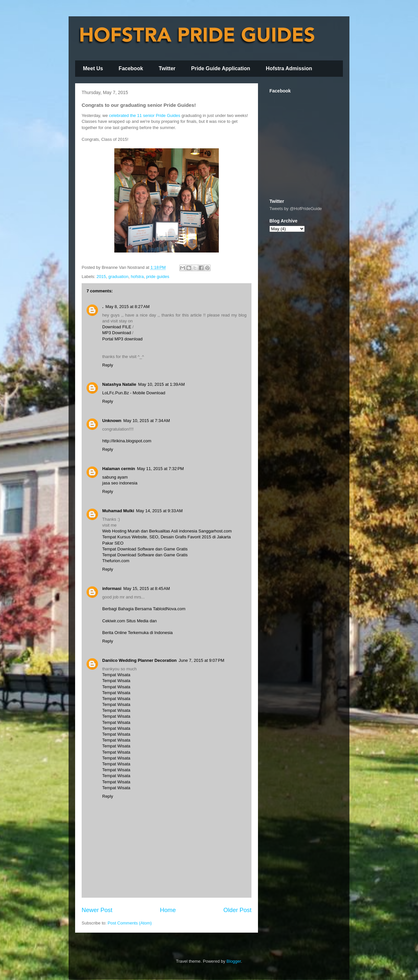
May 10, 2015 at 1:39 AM (161, 384)
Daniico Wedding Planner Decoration (139, 660)
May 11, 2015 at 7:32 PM (160, 469)
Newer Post (97, 910)
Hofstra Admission (289, 68)
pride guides (158, 277)
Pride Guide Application (221, 68)
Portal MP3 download (122, 339)
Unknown (112, 421)
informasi (112, 588)
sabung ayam (115, 477)
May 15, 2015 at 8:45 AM (147, 588)
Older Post (237, 910)
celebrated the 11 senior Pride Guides (145, 115)
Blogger (234, 961)
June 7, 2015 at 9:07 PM (201, 660)
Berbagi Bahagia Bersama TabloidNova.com (144, 609)
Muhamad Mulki (118, 511)
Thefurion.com (116, 561)
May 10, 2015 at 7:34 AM (147, 421)
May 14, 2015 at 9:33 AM (160, 511)
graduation (118, 277)
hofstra (137, 277)
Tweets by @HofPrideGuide (296, 209)
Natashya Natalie (119, 384)
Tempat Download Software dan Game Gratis (145, 549)
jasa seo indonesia (120, 483)
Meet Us (93, 68)
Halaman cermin (119, 469)
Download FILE (117, 327)
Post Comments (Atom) (130, 923)
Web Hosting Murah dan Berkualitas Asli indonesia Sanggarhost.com (167, 531)
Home (168, 910)
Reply (108, 365)
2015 (101, 277)
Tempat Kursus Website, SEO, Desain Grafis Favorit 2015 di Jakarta (167, 537)
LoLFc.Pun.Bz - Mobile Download (134, 393)
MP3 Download (117, 333)
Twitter (167, 68)
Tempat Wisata (116, 675)
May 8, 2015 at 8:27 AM (128, 307)
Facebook (131, 68)
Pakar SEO (113, 543)
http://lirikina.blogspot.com (127, 441)
